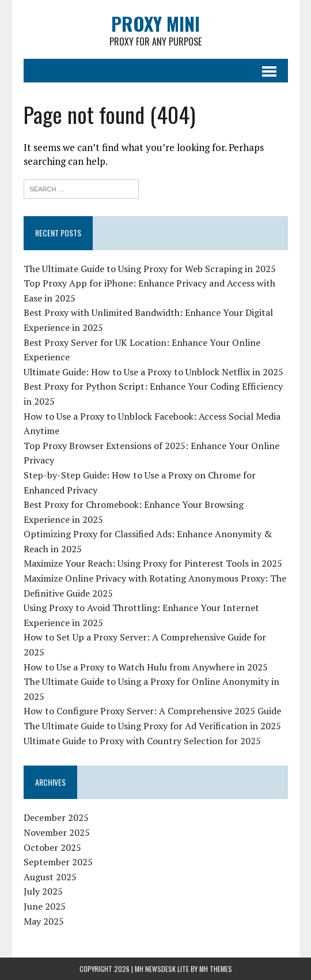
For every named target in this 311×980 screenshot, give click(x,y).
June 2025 (45, 906)
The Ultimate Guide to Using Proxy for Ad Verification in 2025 (152, 726)
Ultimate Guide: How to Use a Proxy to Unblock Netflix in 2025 (153, 372)
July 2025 (43, 891)
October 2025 (52, 847)
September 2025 (58, 862)
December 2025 (56, 817)
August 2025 (50, 877)
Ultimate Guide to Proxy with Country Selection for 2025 (142, 741)
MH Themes (216, 969)
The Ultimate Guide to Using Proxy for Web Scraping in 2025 (150, 269)
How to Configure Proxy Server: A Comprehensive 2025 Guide (152, 711)
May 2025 (44, 921)
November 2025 (57, 832)
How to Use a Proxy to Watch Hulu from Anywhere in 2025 (146, 667)
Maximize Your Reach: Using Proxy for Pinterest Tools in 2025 (153, 563)
